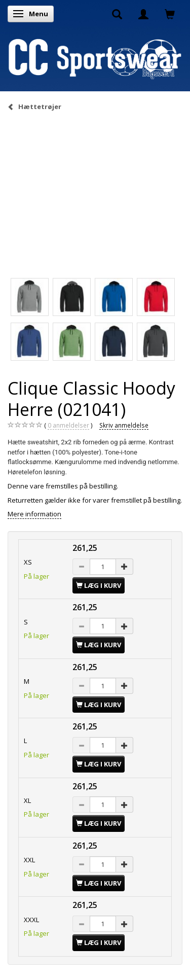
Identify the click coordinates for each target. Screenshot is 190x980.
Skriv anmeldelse (124, 425)
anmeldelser (68, 425)
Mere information (34, 514)
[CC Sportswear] (95, 58)
